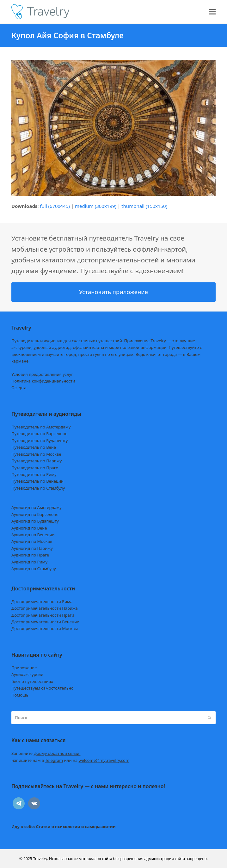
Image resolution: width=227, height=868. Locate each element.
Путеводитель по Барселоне (39, 434)
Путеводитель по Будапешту (40, 440)
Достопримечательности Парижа (45, 608)
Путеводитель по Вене (34, 447)
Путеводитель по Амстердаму (41, 427)
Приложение (24, 668)
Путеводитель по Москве (36, 454)
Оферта (19, 388)
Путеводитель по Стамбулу (38, 488)
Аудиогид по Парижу (32, 548)
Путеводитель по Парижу (37, 461)
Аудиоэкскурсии (27, 674)
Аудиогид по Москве (32, 541)
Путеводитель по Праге (35, 468)
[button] (212, 12)
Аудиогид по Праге (30, 555)
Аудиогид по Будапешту (35, 521)
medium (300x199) (96, 206)
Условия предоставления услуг (42, 374)
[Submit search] (209, 718)
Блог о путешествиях (32, 681)
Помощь (20, 695)
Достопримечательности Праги (43, 615)
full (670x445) (55, 206)
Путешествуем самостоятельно (43, 688)
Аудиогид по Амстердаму (37, 507)
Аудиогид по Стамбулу (34, 569)
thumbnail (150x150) (144, 206)
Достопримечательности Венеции (45, 622)
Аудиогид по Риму (29, 562)
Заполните (46, 753)
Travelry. (41, 859)
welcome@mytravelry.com (104, 760)
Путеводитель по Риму (34, 474)
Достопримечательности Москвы (45, 628)
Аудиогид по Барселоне (35, 514)
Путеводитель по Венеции (37, 481)
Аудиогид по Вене (29, 528)
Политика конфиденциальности (43, 381)
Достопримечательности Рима (42, 601)
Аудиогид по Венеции (33, 535)
